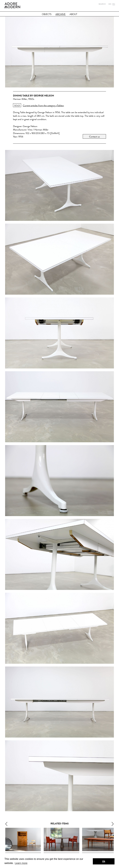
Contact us (94, 137)
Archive (61, 14)
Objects (47, 14)
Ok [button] (104, 861)
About (73, 14)
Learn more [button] (21, 863)
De (110, 4)
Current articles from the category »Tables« (43, 105)
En (114, 4)
